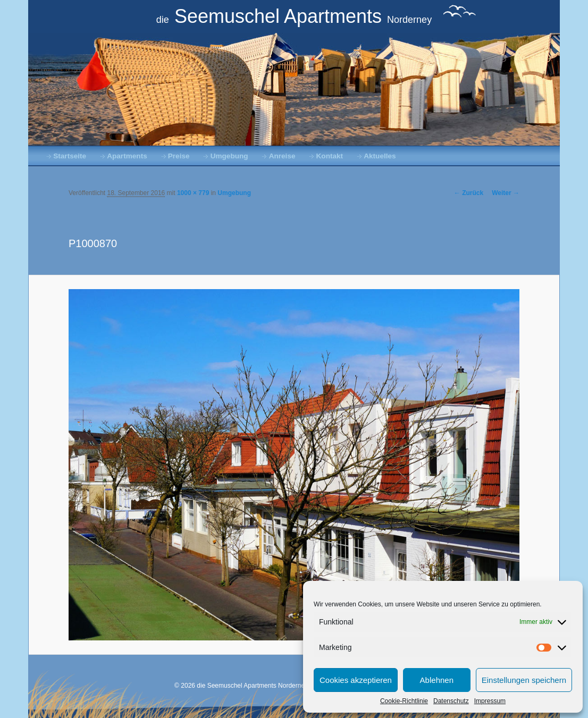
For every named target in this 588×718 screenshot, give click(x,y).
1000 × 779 (193, 193)
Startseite (70, 156)
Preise (179, 156)
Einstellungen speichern (524, 680)
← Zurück (469, 193)
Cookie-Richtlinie (404, 701)
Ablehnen (437, 680)
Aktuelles (380, 156)
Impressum (490, 701)
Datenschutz (451, 701)
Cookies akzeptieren (356, 680)
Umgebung (229, 156)
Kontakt (330, 156)
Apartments (127, 156)
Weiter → (506, 193)
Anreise (282, 156)
